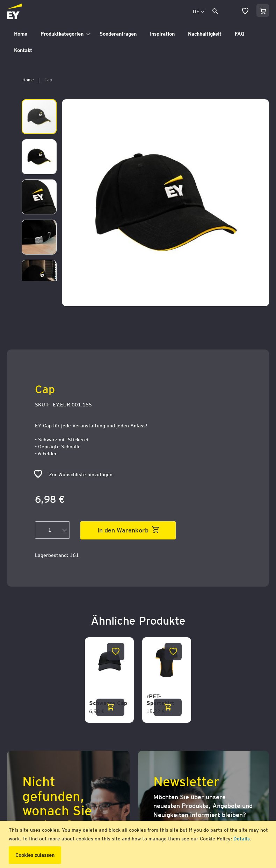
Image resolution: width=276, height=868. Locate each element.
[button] (199, 12)
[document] (139, 844)
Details (242, 839)
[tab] (138, 42)
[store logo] (30, 12)
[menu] (138, 42)
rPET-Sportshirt (160, 700)
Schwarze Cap (108, 703)
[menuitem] (21, 34)
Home (28, 80)
